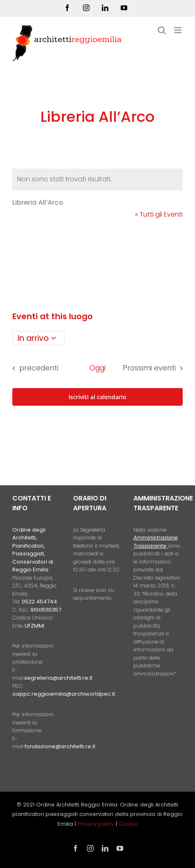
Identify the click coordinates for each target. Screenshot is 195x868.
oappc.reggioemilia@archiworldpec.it (64, 694)
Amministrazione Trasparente (156, 542)
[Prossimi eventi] (155, 368)
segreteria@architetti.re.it (58, 678)
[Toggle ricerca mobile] (162, 30)
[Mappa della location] (97, 261)
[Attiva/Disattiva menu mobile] (178, 30)
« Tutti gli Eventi (159, 214)
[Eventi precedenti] (33, 368)
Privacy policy (97, 824)
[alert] (97, 179)
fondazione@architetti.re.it (60, 746)
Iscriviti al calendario (97, 397)
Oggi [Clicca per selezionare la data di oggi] (97, 368)
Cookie (128, 824)
